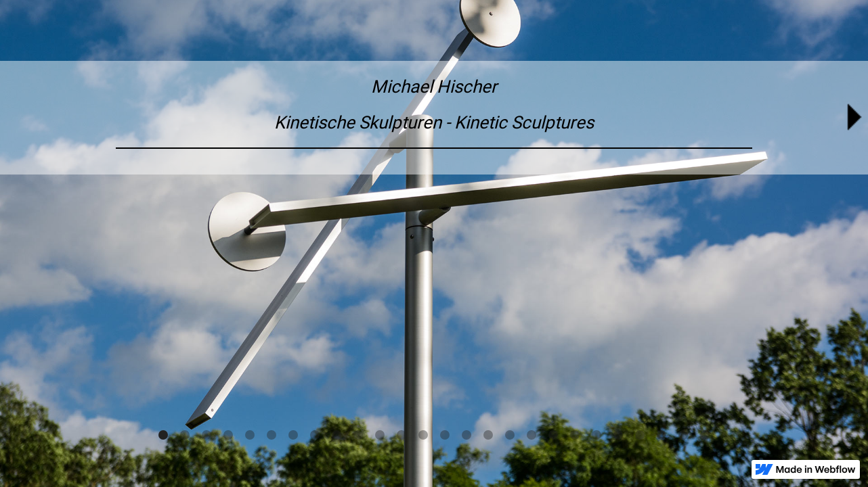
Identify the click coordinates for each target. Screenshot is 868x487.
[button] (163, 435)
